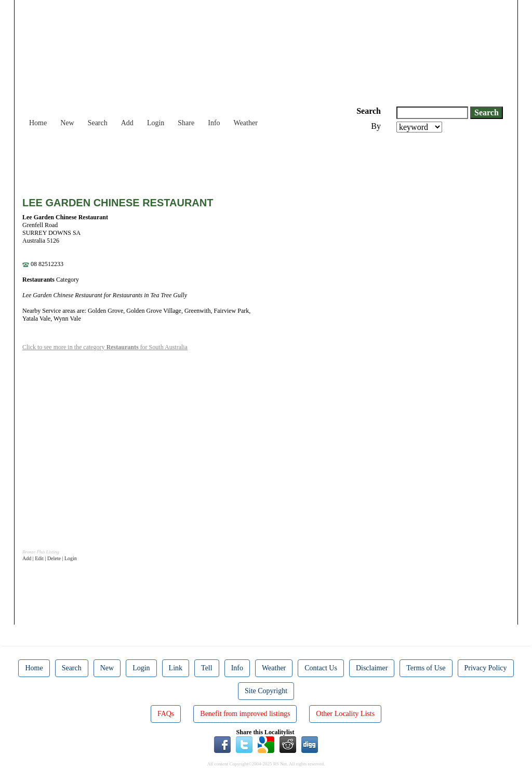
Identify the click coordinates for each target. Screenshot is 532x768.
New (67, 123)
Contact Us (321, 668)
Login (156, 123)
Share (186, 123)
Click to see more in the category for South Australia (105, 347)
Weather (246, 123)
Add (127, 123)
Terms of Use (426, 668)
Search (98, 123)
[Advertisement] (211, 161)
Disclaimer (372, 668)
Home (38, 123)
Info (214, 123)
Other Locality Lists (345, 714)
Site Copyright (266, 691)
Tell (207, 668)
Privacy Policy (486, 668)
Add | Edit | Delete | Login (50, 558)
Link (176, 668)
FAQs (166, 714)
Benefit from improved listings (245, 714)
